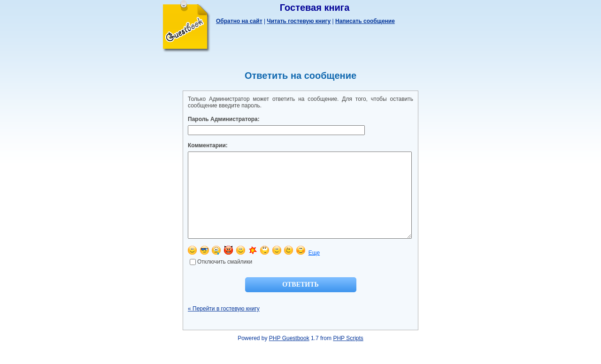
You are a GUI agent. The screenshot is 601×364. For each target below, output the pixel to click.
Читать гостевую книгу (299, 21)
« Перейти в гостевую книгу (224, 326)
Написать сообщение (365, 21)
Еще (314, 270)
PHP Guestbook (289, 355)
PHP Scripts (348, 355)
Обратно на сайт (239, 21)
